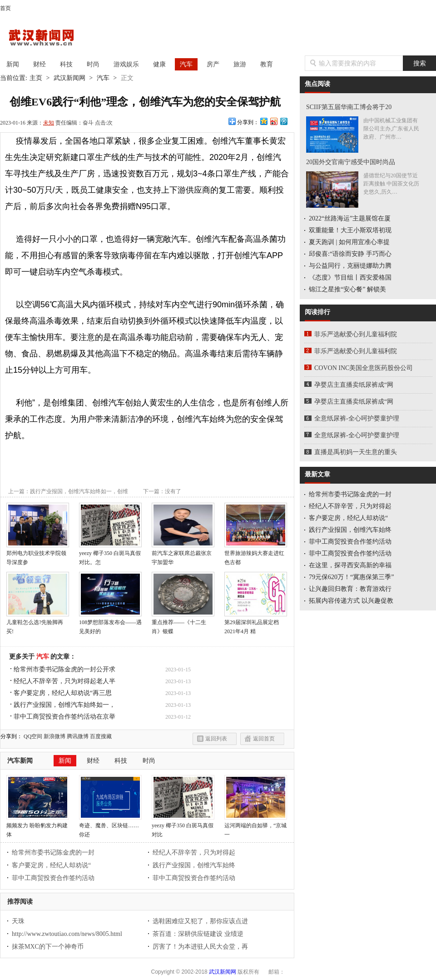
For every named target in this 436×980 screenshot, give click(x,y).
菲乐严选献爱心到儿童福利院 (356, 334)
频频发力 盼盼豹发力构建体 (38, 827)
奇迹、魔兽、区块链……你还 (110, 827)
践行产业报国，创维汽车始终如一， (64, 705)
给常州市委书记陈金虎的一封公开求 (64, 669)
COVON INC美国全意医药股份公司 (364, 368)
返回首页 (264, 739)
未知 (49, 123)
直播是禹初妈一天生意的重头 (356, 452)
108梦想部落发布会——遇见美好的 (110, 624)
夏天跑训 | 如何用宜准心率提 (349, 242)
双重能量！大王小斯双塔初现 (350, 230)
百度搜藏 (101, 736)
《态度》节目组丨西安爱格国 (350, 277)
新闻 (13, 64)
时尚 (93, 64)
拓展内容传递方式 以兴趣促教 (351, 601)
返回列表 (216, 739)
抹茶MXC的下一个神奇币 (48, 947)
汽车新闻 (20, 761)
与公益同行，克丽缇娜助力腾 (350, 266)
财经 (40, 64)
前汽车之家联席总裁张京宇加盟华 (183, 555)
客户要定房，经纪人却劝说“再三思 (63, 693)
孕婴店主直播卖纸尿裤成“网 (354, 385)
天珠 (18, 921)
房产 (213, 64)
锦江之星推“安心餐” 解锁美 (347, 289)
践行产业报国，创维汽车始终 (194, 865)
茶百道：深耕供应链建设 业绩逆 (198, 934)
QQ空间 (33, 736)
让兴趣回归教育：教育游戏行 (350, 589)
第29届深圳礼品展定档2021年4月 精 (256, 624)
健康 (159, 64)
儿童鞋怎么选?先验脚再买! (38, 624)
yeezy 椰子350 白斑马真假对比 (183, 827)
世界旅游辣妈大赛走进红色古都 (256, 555)
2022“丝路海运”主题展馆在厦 (350, 218)
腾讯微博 (78, 736)
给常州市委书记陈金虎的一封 (53, 852)
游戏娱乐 (126, 64)
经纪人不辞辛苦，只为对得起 (194, 852)
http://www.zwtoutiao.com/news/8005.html (67, 934)
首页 (5, 8)
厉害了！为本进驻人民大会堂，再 (200, 947)
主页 (36, 78)
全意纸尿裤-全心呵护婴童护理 (357, 418)
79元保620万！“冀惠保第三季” (351, 577)
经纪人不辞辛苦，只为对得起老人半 (64, 681)
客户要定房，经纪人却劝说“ (51, 865)
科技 (66, 64)
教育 (267, 64)
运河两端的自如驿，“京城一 (256, 827)
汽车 (186, 64)
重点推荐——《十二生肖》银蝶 (183, 624)
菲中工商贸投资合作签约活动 (53, 878)
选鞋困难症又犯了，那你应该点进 (200, 921)
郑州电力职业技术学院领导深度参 (38, 555)
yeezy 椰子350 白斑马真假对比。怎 (110, 555)
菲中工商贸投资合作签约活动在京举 (64, 717)
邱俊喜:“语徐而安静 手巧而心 (350, 254)
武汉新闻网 (50, 38)
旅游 (240, 64)
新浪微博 (54, 736)
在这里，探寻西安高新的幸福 (350, 565)
